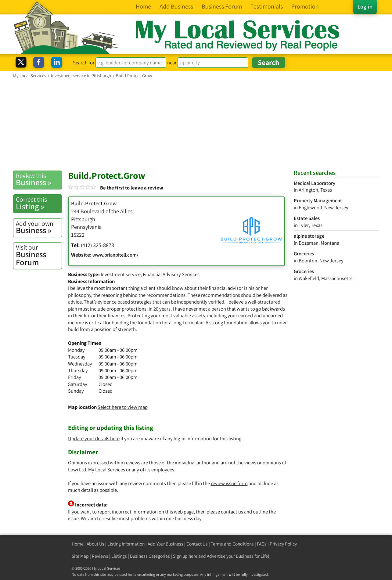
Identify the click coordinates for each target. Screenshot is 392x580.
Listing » (39, 203)
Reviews (100, 556)
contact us (232, 512)
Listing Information (126, 544)
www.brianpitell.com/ (115, 255)
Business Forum (39, 255)
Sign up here (185, 556)
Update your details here (94, 438)
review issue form (229, 483)
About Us (95, 544)
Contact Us (197, 544)
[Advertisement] (196, 124)
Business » (39, 179)
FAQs (262, 544)
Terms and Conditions (232, 544)
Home (78, 544)
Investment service (121, 274)
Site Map (80, 556)
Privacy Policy (283, 544)
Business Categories (150, 556)
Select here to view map (123, 407)
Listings (119, 556)
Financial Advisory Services (171, 274)
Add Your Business (165, 544)
